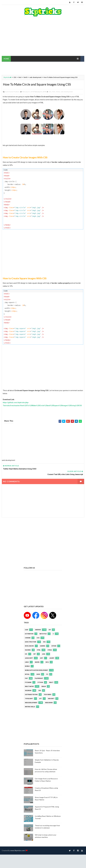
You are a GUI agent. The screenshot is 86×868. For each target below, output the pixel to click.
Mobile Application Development (36, 671)
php (26, 679)
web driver (49, 703)
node (38, 675)
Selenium (28, 691)
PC (47, 675)
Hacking (28, 650)
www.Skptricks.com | (18, 851)
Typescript (29, 699)
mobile (27, 667)
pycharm (28, 683)
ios (26, 655)
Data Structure (31, 642)
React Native (29, 687)
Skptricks (7, 77)
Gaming (43, 646)
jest (41, 659)
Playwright (39, 679)
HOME (6, 59)
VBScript (51, 699)
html (20, 77)
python (40, 683)
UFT (40, 699)
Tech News (48, 695)
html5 (25, 77)
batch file (43, 634)
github (54, 646)
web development (36, 77)
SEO (40, 691)
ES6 (44, 642)
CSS (15, 77)
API (50, 630)
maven (37, 663)
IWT (35, 655)
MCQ (47, 663)
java (44, 655)
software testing (31, 695)
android (38, 630)
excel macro (29, 646)
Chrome (28, 638)
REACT (51, 683)
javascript (29, 659)
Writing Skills (30, 707)
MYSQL (27, 675)
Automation (29, 634)
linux (27, 663)
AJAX (27, 630)
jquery (52, 659)
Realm (44, 687)
